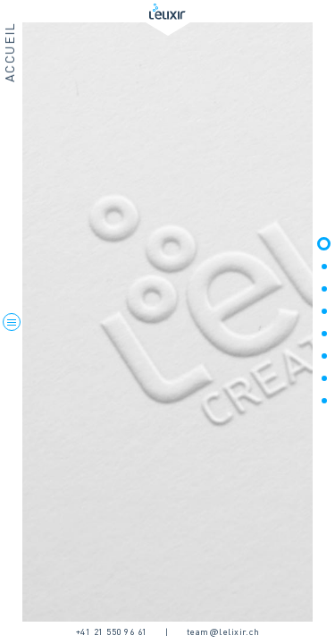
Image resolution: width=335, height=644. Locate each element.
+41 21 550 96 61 (112, 632)
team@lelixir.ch (223, 632)
